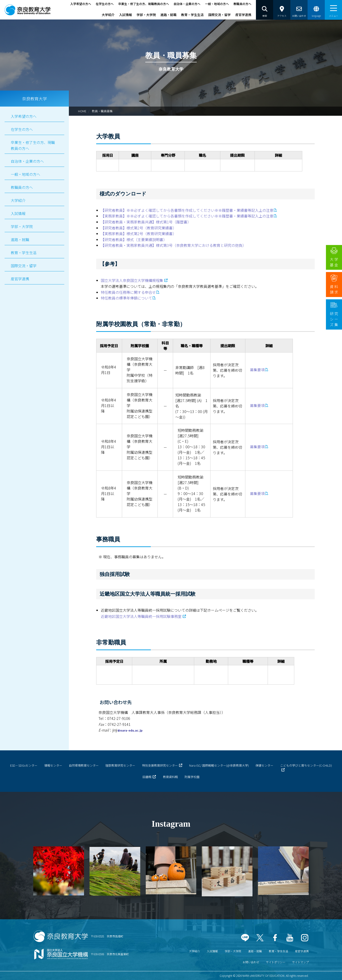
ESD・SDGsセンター (24, 765)
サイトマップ (300, 962)
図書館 (147, 777)
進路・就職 (168, 15)
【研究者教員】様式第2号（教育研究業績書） (139, 228)
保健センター (264, 765)
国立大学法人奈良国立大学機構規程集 (132, 280)
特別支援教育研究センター (160, 765)
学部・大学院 (146, 15)
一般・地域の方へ (217, 4)
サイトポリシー (276, 962)
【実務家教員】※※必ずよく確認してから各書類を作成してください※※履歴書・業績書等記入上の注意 (187, 216)
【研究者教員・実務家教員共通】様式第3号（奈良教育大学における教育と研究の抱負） (173, 245)
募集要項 (257, 370)
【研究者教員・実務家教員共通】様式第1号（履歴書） (146, 222)
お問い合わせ (251, 962)
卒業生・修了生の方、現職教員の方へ (144, 4)
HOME (82, 111)
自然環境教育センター (84, 765)
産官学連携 (243, 15)
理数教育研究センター (120, 765)
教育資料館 (170, 777)
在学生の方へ (105, 4)
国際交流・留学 (219, 15)
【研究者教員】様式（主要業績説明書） (134, 239)
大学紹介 (108, 15)
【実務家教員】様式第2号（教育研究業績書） (139, 234)
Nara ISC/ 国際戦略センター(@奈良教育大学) (219, 765)
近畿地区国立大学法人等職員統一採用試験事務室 (141, 616)
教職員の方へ (242, 4)
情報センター (53, 765)
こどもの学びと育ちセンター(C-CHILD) (306, 765)
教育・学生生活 (192, 15)
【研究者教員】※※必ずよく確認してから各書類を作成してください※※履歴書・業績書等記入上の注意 (187, 210)
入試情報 (126, 15)
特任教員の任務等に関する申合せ (128, 292)
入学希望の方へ (81, 4)
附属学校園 (192, 777)
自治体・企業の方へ (187, 4)
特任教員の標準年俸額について (126, 298)
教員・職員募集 (102, 111)
